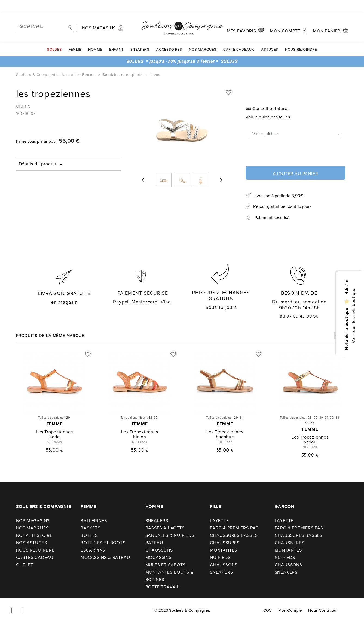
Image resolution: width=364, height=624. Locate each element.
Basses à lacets (165, 528)
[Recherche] (45, 13)
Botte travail (162, 587)
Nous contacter (322, 610)
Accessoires (169, 36)
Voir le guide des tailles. (268, 117)
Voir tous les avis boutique (353, 315)
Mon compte (290, 610)
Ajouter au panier (296, 174)
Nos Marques (203, 36)
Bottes (89, 535)
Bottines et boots (103, 543)
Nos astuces (32, 543)
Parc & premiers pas (234, 528)
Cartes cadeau (35, 557)
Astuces (270, 36)
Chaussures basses (234, 535)
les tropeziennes (54, 432)
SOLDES (54, 36)
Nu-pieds (220, 557)
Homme (95, 36)
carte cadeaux (239, 36)
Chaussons (159, 550)
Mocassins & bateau (105, 557)
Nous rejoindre (301, 36)
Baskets (91, 528)
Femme (75, 36)
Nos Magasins (33, 521)
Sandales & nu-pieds (170, 535)
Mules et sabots (166, 565)
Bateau (154, 543)
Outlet (25, 565)
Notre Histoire (34, 535)
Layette (219, 521)
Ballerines (94, 521)
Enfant (116, 36)
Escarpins (93, 550)
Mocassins (158, 557)
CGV (267, 610)
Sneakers (140, 36)
